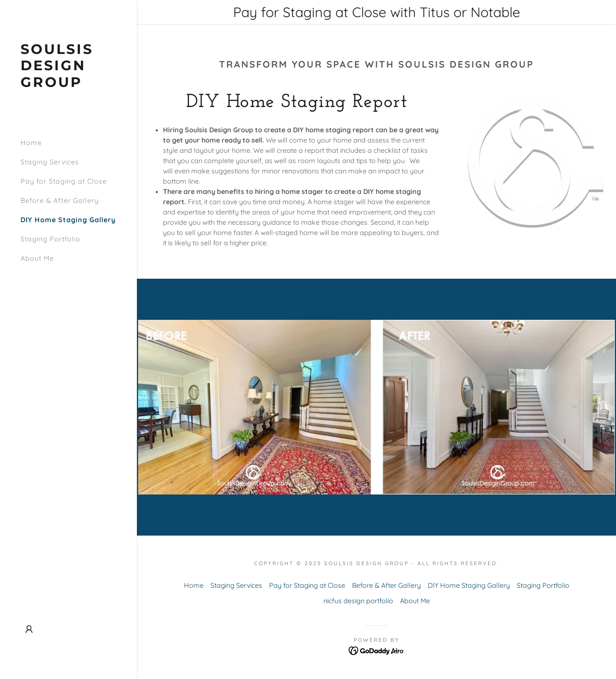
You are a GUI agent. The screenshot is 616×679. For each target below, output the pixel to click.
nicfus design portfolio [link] (358, 601)
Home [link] (31, 143)
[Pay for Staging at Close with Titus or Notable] (376, 12)
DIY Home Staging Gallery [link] (68, 220)
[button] (29, 629)
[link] (68, 84)
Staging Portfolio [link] (50, 239)
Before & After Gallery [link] (60, 200)
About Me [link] (37, 258)
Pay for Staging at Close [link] (64, 181)
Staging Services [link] (50, 162)
